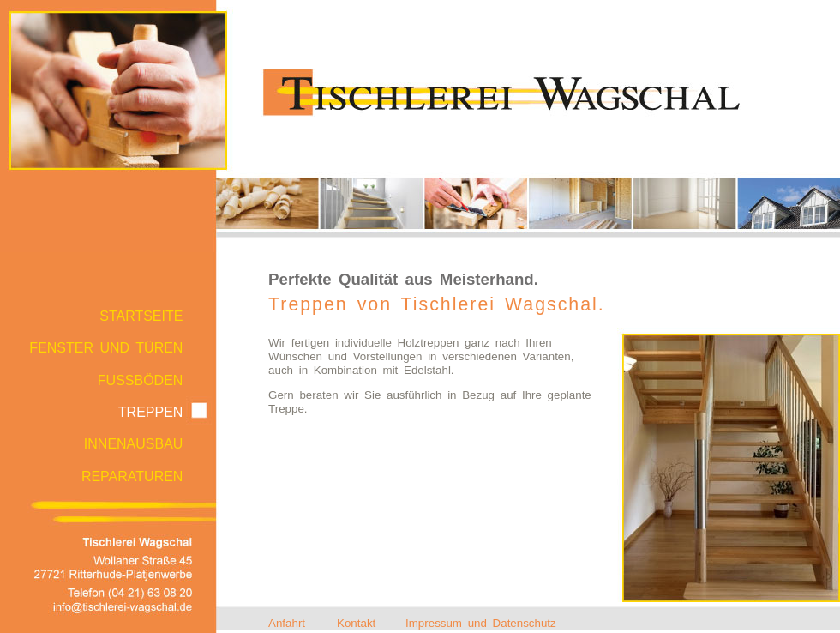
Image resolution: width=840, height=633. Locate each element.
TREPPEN (151, 412)
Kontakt (356, 623)
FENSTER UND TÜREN (106, 348)
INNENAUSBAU (134, 444)
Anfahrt (287, 623)
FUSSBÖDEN (141, 380)
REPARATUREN (132, 476)
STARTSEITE (141, 316)
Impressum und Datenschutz (481, 623)
